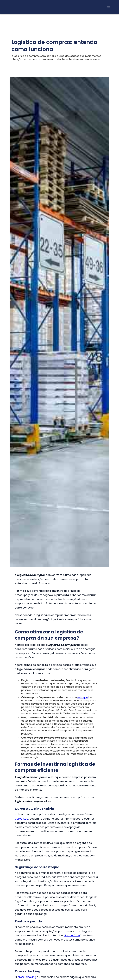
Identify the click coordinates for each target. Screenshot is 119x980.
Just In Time (72, 935)
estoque (83, 697)
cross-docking (27, 977)
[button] (109, 7)
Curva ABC (22, 819)
